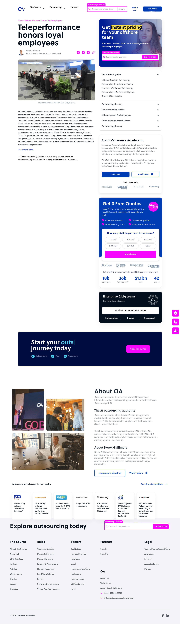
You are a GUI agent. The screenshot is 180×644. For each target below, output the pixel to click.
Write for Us (106, 602)
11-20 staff (148, 240)
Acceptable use (151, 583)
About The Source (18, 568)
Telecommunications (80, 588)
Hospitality (76, 578)
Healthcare (76, 593)
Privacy (148, 588)
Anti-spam (149, 573)
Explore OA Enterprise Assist (130, 311)
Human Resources (46, 588)
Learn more (116, 174)
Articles (13, 588)
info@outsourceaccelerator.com (119, 617)
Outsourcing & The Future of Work (117, 84)
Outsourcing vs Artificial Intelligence (118, 92)
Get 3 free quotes (152, 10)
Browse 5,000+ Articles (112, 96)
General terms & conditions (157, 568)
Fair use (148, 578)
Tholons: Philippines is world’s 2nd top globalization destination (47, 160)
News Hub (15, 573)
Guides (13, 598)
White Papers (16, 593)
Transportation (77, 598)
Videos (13, 603)
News (20, 21)
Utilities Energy (78, 603)
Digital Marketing (45, 578)
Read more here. (26, 150)
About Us (105, 597)
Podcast (14, 583)
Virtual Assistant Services (49, 608)
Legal (73, 583)
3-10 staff (130, 240)
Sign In (104, 568)
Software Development (48, 603)
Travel (73, 608)
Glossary (14, 608)
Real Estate (76, 568)
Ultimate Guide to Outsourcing (116, 80)
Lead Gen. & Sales (46, 593)
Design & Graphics (46, 573)
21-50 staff (113, 246)
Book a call (135, 9)
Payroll (40, 598)
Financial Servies (78, 573)
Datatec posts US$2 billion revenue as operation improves (47, 157)
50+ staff (130, 246)
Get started (131, 254)
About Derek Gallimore (111, 607)
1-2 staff (113, 240)
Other (148, 246)
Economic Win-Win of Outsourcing (117, 88)
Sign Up (104, 573)
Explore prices (150, 57)
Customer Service (45, 568)
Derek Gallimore (33, 51)
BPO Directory (16, 578)
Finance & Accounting (47, 583)
